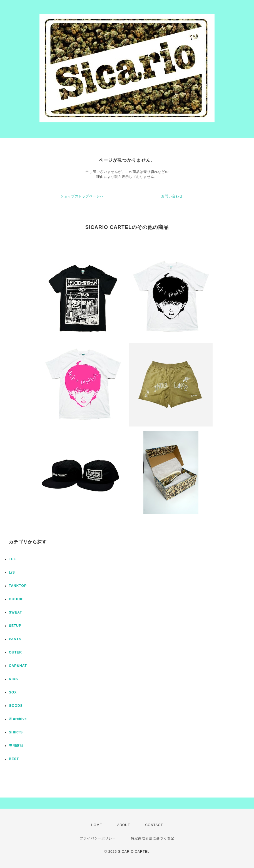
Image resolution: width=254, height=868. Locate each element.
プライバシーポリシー (98, 838)
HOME (96, 825)
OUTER (15, 652)
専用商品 (16, 746)
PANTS (15, 639)
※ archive (18, 719)
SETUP (15, 626)
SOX (13, 692)
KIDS (13, 679)
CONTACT (154, 825)
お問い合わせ (172, 196)
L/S (12, 572)
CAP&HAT (18, 666)
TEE (13, 559)
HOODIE (16, 599)
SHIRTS (16, 732)
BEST (14, 759)
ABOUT (124, 825)
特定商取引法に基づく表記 (153, 838)
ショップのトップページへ (82, 196)
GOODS (16, 706)
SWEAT (15, 612)
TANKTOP (18, 586)
